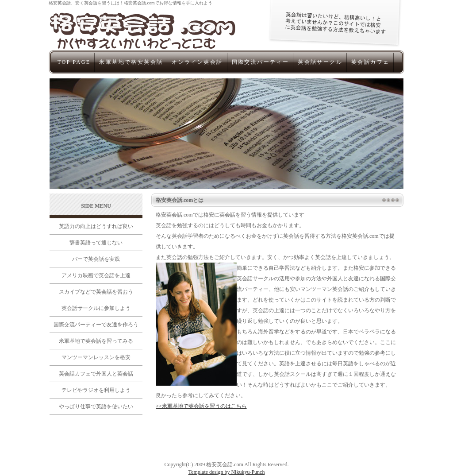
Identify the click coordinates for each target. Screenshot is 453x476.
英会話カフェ (370, 62)
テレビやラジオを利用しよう (96, 390)
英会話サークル (320, 62)
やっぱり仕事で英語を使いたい (96, 406)
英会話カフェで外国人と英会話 (96, 374)
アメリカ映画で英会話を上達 (96, 275)
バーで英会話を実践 (96, 259)
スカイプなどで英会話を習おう (96, 292)
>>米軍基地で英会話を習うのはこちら (201, 406)
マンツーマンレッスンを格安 (96, 357)
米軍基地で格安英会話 (131, 62)
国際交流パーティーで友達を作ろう (96, 325)
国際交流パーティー (261, 62)
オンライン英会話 (197, 62)
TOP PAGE (74, 62)
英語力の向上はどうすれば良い (96, 226)
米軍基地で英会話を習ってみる (96, 341)
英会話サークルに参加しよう (96, 308)
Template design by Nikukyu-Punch (227, 472)
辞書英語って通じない (96, 243)
